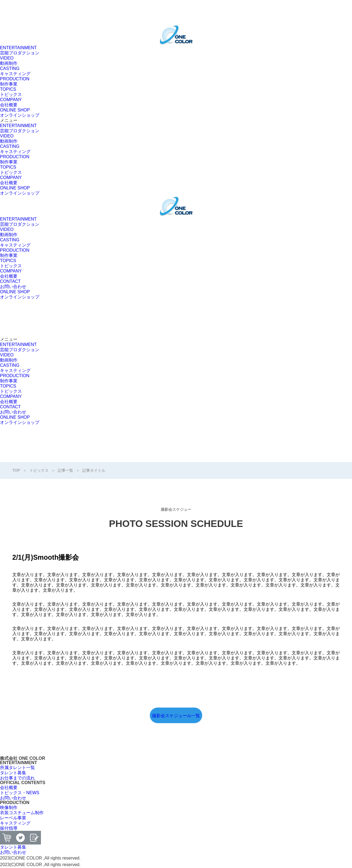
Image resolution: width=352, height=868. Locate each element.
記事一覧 (65, 470)
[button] (176, 120)
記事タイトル (94, 470)
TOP (16, 470)
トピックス (39, 470)
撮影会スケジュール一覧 (176, 716)
